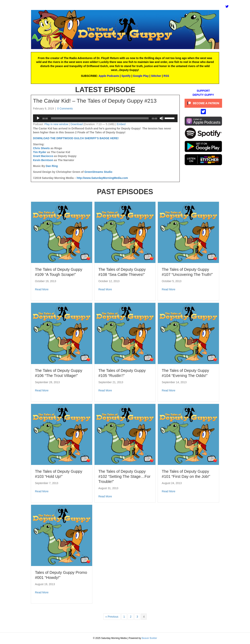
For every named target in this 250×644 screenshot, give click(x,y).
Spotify (126, 76)
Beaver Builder (149, 638)
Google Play (141, 76)
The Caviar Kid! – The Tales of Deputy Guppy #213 (95, 101)
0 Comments (65, 109)
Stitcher (156, 76)
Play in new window (56, 124)
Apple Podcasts (109, 76)
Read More (42, 289)
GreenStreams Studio (98, 172)
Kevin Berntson (43, 160)
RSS (166, 76)
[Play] (38, 118)
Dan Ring (52, 166)
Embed (121, 124)
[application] (105, 118)
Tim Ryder (40, 152)
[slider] (100, 118)
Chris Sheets (41, 148)
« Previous (112, 617)
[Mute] (162, 118)
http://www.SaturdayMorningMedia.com (102, 178)
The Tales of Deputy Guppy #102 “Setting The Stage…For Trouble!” (124, 476)
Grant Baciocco (43, 156)
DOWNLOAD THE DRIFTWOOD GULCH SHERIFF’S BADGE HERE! (76, 138)
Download (77, 124)
